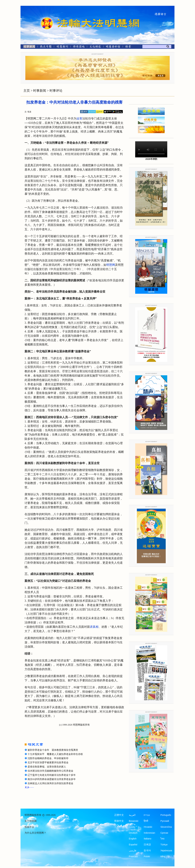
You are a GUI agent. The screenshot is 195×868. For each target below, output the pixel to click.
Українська (166, 850)
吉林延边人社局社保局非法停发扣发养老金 (50, 783)
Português (166, 815)
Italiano (147, 839)
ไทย (162, 839)
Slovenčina (166, 827)
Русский (165, 821)
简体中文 (119, 821)
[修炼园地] (79, 47)
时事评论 (56, 91)
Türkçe (164, 845)
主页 (27, 91)
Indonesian (149, 833)
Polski (147, 856)
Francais (133, 856)
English (133, 839)
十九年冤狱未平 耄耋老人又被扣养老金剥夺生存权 (55, 754)
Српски (164, 833)
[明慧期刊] (62, 47)
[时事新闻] (28, 47)
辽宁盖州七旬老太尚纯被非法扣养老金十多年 (52, 775)
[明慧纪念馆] (113, 47)
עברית (147, 815)
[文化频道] (95, 47)
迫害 (79, 119)
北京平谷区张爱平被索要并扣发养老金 (48, 762)
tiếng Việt (165, 856)
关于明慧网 (31, 821)
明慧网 (111, 265)
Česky (132, 827)
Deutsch (133, 833)
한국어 (147, 850)
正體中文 (119, 815)
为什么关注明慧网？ (35, 833)
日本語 (147, 845)
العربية (132, 815)
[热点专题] (46, 47)
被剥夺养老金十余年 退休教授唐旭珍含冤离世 (53, 750)
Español (133, 845)
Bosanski (134, 821)
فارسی (133, 850)
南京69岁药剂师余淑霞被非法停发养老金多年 (52, 779)
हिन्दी (146, 821)
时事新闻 (40, 91)
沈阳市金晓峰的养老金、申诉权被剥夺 (48, 758)
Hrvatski (148, 827)
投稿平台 (29, 827)
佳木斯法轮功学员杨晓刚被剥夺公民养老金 (50, 771)
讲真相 (94, 627)
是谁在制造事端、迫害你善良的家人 (47, 767)
